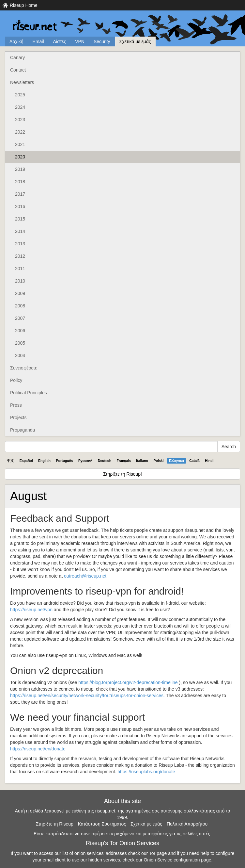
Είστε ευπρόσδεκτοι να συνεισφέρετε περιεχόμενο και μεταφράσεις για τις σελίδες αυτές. (122, 834)
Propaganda (23, 430)
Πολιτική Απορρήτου (187, 824)
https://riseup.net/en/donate (38, 749)
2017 (20, 194)
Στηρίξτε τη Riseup (55, 824)
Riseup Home (24, 5)
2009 (20, 293)
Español (26, 461)
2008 (20, 306)
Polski (159, 461)
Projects (18, 418)
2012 (20, 256)
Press (16, 405)
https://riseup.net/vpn (31, 610)
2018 (20, 182)
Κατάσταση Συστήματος (102, 824)
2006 (20, 331)
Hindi (209, 461)
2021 (20, 144)
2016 (20, 206)
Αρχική (16, 41)
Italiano (142, 461)
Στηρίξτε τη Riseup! (122, 474)
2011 (20, 269)
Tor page (158, 853)
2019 (20, 169)
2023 (20, 120)
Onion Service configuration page (177, 860)
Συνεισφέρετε (24, 368)
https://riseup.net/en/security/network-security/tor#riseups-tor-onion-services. (87, 696)
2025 (20, 95)
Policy (16, 380)
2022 (20, 132)
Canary (17, 57)
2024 (20, 107)
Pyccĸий (85, 461)
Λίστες (60, 41)
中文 (10, 461)
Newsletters (22, 82)
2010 (20, 281)
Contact (18, 70)
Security (102, 41)
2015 (20, 219)
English (44, 461)
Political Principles (29, 393)
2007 (20, 318)
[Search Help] (111, 447)
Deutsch (105, 461)
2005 (20, 343)
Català (194, 461)
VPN (80, 41)
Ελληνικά (176, 461)
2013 (20, 244)
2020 (20, 157)
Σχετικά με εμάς (135, 41)
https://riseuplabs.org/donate (146, 772)
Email (38, 41)
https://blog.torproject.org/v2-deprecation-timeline (128, 682)
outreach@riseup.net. (86, 576)
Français (124, 461)
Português (65, 461)
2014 (20, 231)
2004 (20, 355)
